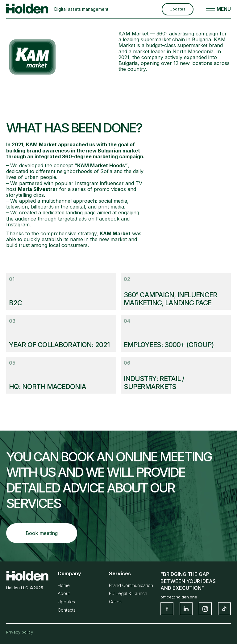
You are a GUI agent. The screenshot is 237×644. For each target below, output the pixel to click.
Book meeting (42, 533)
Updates (178, 9)
